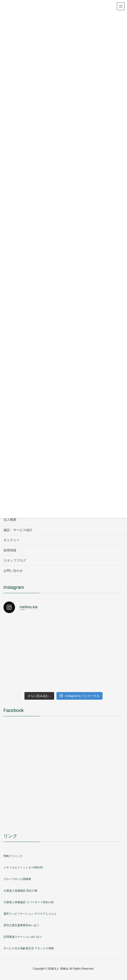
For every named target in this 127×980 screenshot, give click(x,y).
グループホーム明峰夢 (17, 879)
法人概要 (10, 520)
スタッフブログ (15, 560)
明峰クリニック (13, 856)
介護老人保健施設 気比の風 (20, 891)
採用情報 (10, 550)
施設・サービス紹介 (18, 530)
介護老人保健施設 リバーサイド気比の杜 (29, 902)
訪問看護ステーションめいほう (23, 937)
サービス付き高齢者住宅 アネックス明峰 (29, 948)
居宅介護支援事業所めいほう (21, 925)
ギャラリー (12, 540)
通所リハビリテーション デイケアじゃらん (30, 914)
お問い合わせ (13, 571)
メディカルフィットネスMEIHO (23, 868)
